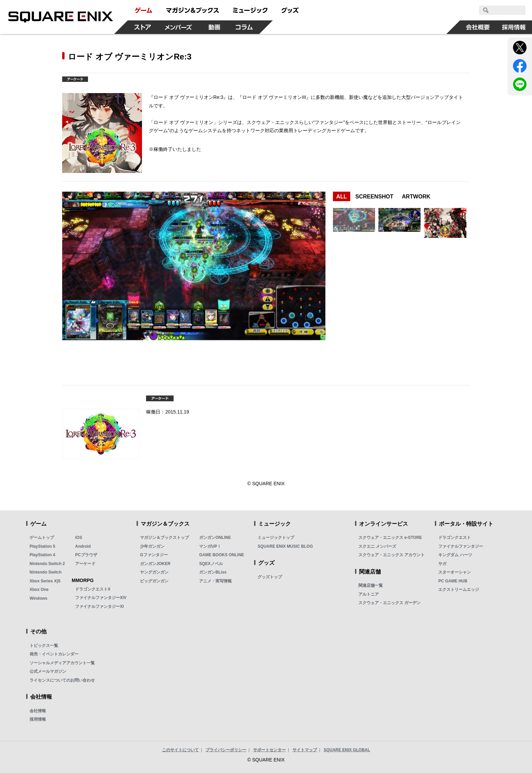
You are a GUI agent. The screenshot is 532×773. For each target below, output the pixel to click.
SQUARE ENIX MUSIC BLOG (285, 546)
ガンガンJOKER (155, 564)
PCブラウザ (86, 555)
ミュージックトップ (276, 538)
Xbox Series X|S (45, 581)
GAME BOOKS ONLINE (221, 555)
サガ (442, 564)
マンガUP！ (210, 546)
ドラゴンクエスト (455, 538)
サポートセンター (269, 750)
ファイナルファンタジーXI (99, 607)
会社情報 (38, 711)
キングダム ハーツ (455, 555)
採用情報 (38, 719)
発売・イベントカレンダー (54, 654)
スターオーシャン (455, 572)
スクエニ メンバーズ (377, 546)
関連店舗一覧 (371, 585)
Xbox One (39, 590)
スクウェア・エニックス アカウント (392, 555)
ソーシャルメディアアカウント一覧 (62, 663)
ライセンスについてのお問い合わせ (62, 680)
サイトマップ (305, 750)
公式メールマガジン (48, 671)
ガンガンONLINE (215, 538)
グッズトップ (270, 577)
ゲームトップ (42, 538)
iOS (79, 538)
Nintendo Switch (46, 572)
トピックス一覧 (44, 646)
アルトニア (369, 594)
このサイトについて (180, 750)
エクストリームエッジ (459, 590)
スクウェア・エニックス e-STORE (390, 538)
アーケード (85, 564)
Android (83, 546)
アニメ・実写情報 (215, 581)
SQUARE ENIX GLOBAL (347, 750)
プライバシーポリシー (226, 750)
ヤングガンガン (154, 572)
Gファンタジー (154, 555)
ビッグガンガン (154, 581)
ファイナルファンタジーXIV (101, 598)
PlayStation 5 (42, 546)
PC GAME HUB (453, 581)
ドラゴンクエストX (93, 589)
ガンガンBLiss (213, 572)
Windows (39, 598)
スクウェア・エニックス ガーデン (389, 603)
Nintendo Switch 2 (47, 564)
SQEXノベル (211, 564)
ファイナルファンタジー (461, 546)
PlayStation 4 (42, 555)
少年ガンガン (152, 546)
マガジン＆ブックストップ (164, 538)
